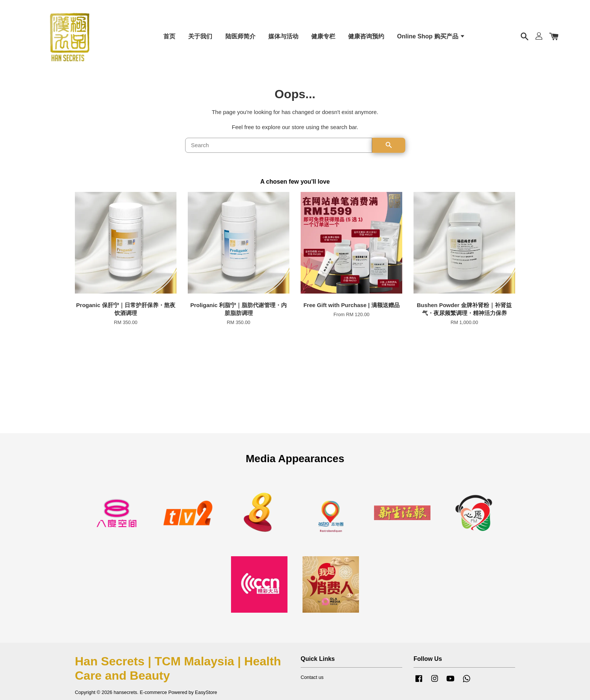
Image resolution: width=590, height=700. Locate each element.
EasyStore (206, 696)
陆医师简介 (240, 37)
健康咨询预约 (366, 37)
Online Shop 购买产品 (431, 37)
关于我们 (200, 37)
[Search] (279, 148)
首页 (169, 37)
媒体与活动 (283, 37)
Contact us (312, 681)
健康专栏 (323, 37)
